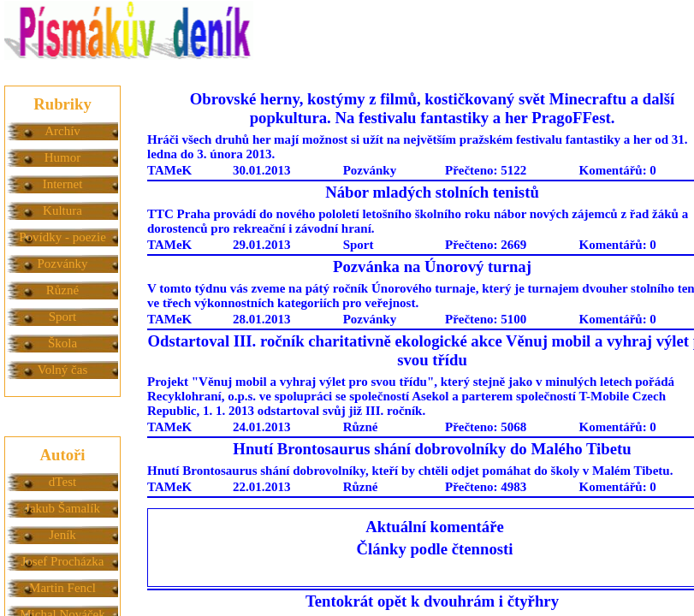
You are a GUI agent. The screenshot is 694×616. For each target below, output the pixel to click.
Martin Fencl (62, 588)
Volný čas (62, 370)
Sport (63, 317)
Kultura (62, 210)
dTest (62, 482)
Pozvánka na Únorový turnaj (432, 267)
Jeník (62, 535)
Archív (62, 131)
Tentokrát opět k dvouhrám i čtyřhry (432, 601)
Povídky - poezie (62, 237)
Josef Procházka (62, 561)
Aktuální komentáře (435, 527)
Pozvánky (62, 264)
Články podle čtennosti (435, 549)
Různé (62, 290)
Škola (62, 343)
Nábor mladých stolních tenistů (432, 192)
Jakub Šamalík (62, 508)
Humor (63, 157)
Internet (63, 184)
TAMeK (169, 170)
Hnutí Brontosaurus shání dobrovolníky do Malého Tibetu (432, 449)
